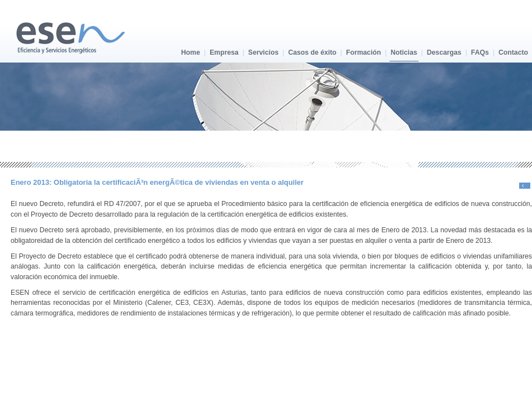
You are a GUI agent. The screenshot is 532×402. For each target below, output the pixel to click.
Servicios (263, 52)
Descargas (444, 52)
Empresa (224, 52)
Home (191, 52)
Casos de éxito (312, 52)
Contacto (513, 52)
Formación (364, 52)
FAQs (480, 52)
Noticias (404, 52)
